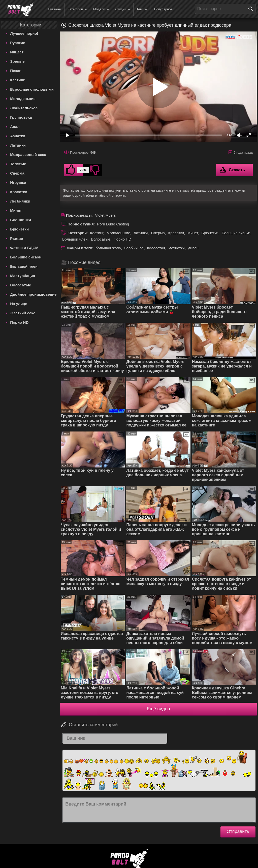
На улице (19, 304)
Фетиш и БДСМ (24, 248)
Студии (123, 9)
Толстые (18, 164)
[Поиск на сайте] (252, 9)
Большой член (24, 266)
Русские (18, 43)
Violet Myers (105, 215)
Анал (15, 127)
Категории (77, 9)
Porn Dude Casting (113, 224)
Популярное (163, 9)
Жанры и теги (79, 248)
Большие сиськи (26, 257)
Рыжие (17, 238)
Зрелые (17, 61)
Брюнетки (19, 229)
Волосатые (21, 285)
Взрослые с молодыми (32, 89)
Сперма (17, 173)
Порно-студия (81, 224)
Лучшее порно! (24, 33)
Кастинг (17, 80)
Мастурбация (23, 276)
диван (193, 248)
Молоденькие (23, 99)
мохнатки (177, 248)
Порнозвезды (79, 215)
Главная (54, 9)
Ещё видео (158, 709)
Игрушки (18, 182)
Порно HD (19, 322)
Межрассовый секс (28, 155)
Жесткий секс (23, 313)
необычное (134, 248)
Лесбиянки (20, 201)
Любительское (24, 108)
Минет (16, 210)
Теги (142, 9)
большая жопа (108, 248)
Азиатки (18, 136)
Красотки (19, 192)
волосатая (156, 248)
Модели (101, 9)
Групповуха (21, 117)
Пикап (16, 71)
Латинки (18, 145)
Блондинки (21, 220)
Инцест (17, 52)
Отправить (238, 831)
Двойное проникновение (33, 294)
